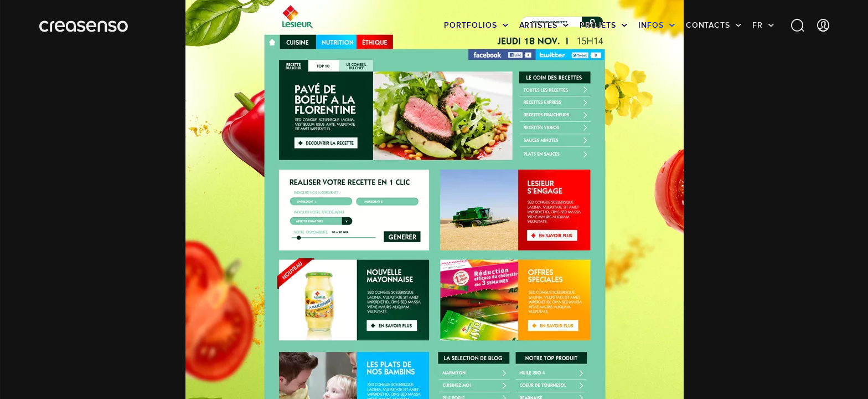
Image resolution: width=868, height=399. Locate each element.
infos (651, 25)
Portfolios (470, 25)
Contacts (708, 25)
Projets (598, 25)
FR (758, 25)
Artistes (538, 25)
